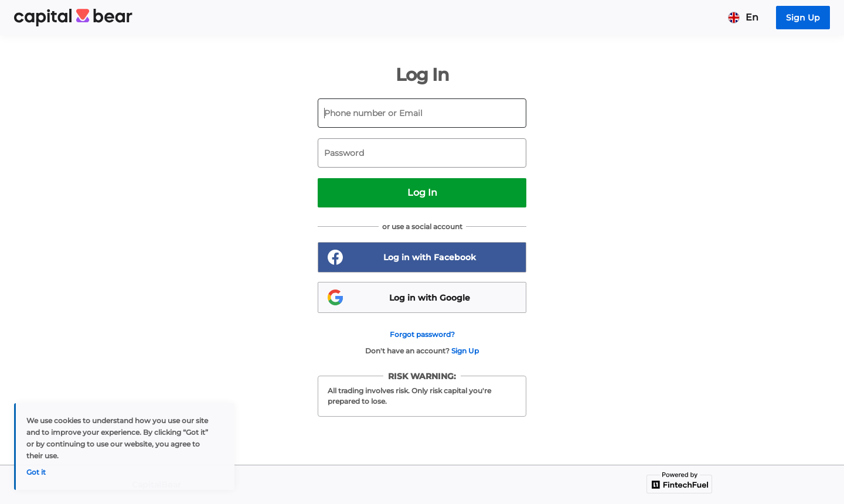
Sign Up (465, 351)
